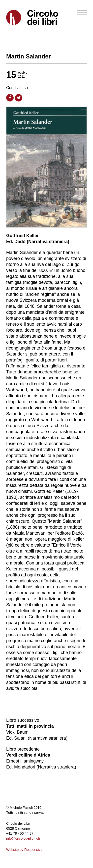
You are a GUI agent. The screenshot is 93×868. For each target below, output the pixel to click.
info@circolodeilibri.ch (23, 838)
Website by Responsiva (24, 850)
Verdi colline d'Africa (28, 755)
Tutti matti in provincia (30, 726)
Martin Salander (29, 56)
